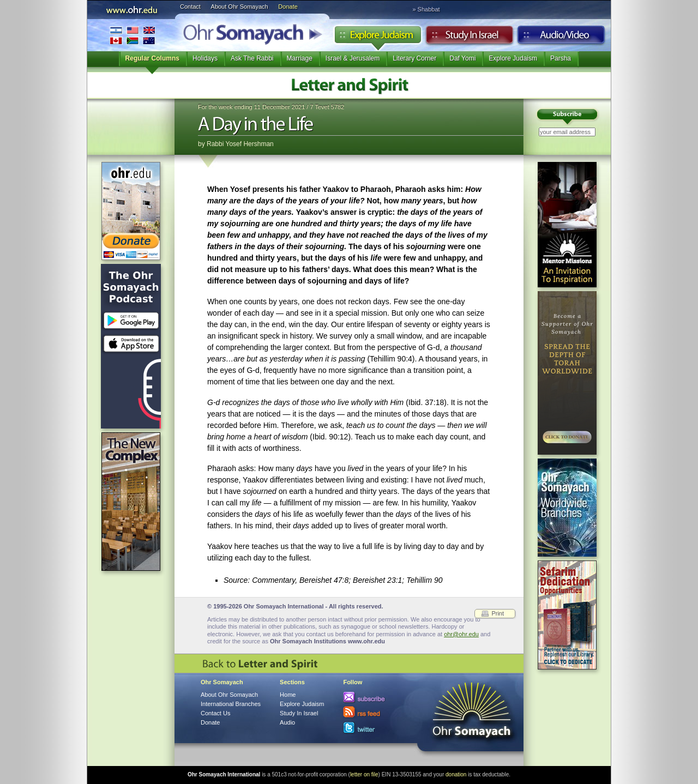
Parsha (561, 58)
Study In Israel (299, 713)
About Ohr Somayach (240, 7)
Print (498, 613)
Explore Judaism (378, 38)
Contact (190, 7)
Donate (288, 7)
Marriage (300, 58)
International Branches (133, 35)
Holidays (205, 58)
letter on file (364, 774)
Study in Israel (470, 38)
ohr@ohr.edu (461, 634)
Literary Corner (414, 58)
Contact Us (215, 713)
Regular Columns (152, 58)
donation (456, 774)
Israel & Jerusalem (353, 58)
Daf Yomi (462, 58)
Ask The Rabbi (252, 58)
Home (288, 695)
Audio (561, 38)
